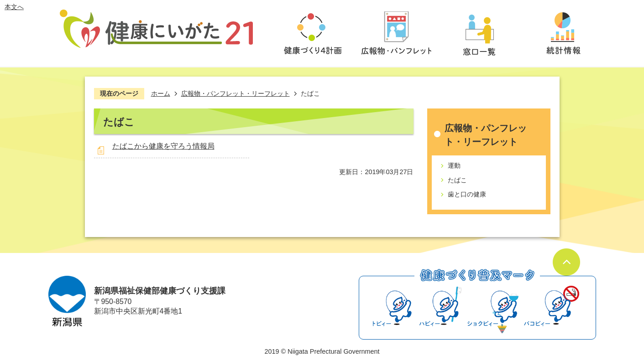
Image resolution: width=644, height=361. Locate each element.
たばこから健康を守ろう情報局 (163, 146)
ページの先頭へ (566, 262)
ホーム (161, 93)
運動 (454, 165)
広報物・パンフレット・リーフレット (236, 93)
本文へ (14, 7)
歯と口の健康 (467, 194)
